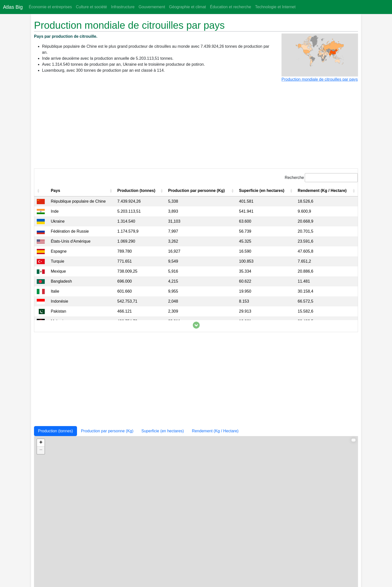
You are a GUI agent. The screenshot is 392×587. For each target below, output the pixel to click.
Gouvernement (152, 7)
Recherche (294, 178)
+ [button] (41, 443)
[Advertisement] (196, 127)
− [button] (41, 450)
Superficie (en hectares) (163, 431)
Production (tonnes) (55, 431)
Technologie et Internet (275, 7)
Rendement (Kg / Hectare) (215, 431)
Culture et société (91, 7)
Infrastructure (123, 7)
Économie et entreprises (50, 7)
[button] (38, 191)
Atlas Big (13, 7)
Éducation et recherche (231, 7)
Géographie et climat (187, 7)
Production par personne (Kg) (107, 431)
